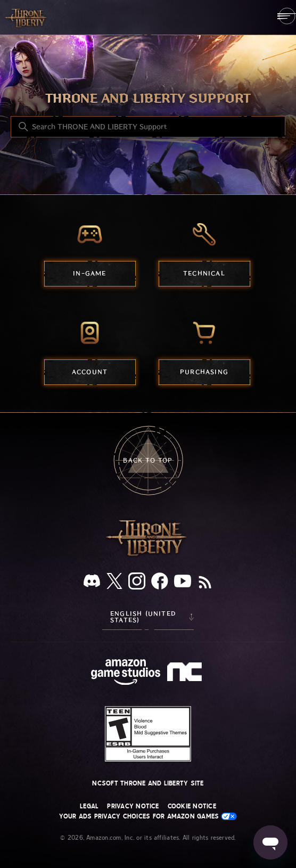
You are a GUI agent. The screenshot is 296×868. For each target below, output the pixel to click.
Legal (89, 806)
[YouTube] (183, 583)
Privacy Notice (133, 806)
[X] (114, 583)
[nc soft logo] (186, 674)
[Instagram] (137, 583)
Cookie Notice (192, 806)
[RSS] (205, 583)
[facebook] (160, 583)
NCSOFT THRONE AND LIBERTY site (148, 783)
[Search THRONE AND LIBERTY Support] (148, 127)
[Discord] (92, 583)
